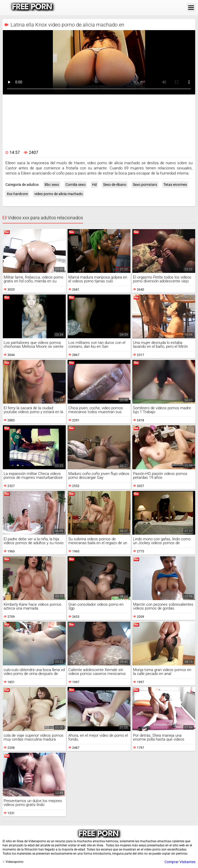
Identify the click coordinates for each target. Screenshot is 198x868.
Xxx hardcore (17, 194)
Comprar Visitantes (180, 862)
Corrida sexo (76, 185)
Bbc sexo (52, 185)
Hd (94, 185)
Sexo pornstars (145, 185)
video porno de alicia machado (59, 194)
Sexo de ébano (115, 185)
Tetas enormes (175, 185)
